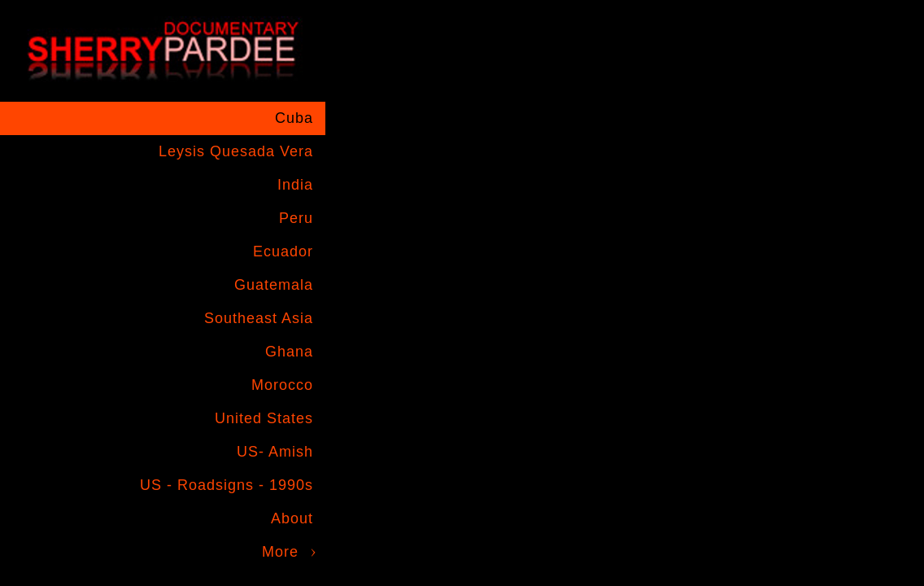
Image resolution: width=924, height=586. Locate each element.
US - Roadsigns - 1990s (227, 485)
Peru (296, 218)
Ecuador (283, 251)
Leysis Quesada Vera (236, 151)
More (280, 552)
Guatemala (274, 285)
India (295, 185)
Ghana (289, 352)
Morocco (282, 385)
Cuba (294, 118)
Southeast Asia (259, 318)
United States (264, 418)
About (292, 518)
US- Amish (275, 452)
